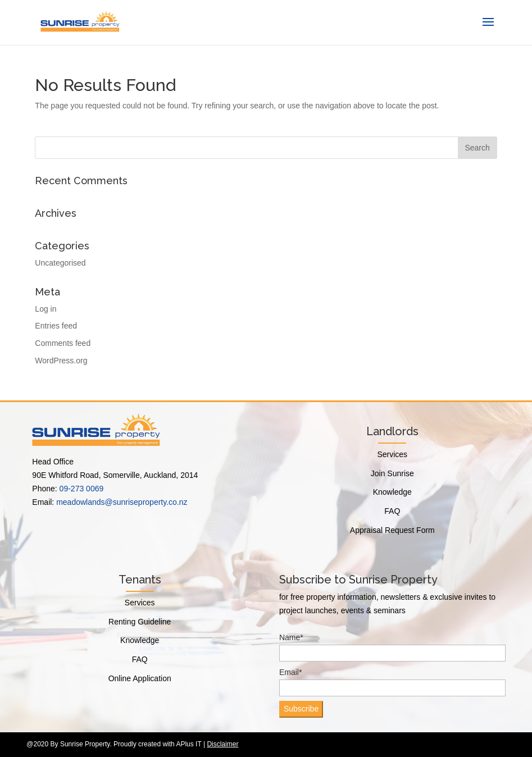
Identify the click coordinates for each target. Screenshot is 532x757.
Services (392, 454)
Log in (46, 309)
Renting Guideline (140, 622)
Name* (392, 647)
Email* (392, 682)
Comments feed (63, 343)
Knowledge (392, 492)
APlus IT (188, 744)
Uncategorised (60, 263)
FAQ (392, 511)
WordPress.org (61, 361)
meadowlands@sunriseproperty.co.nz (122, 502)
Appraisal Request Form (392, 530)
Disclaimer (222, 744)
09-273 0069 (82, 489)
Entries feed (56, 326)
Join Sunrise (392, 473)
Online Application (140, 678)
